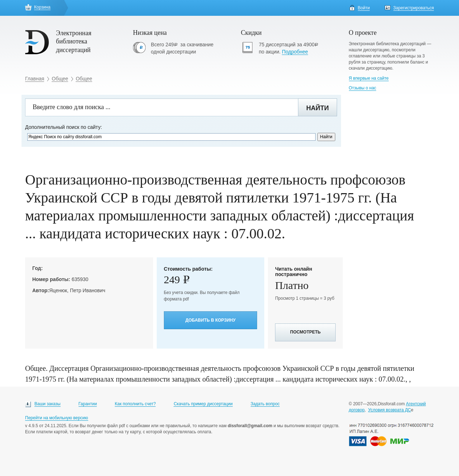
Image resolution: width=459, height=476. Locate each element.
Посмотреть (305, 332)
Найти (318, 108)
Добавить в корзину (210, 320)
